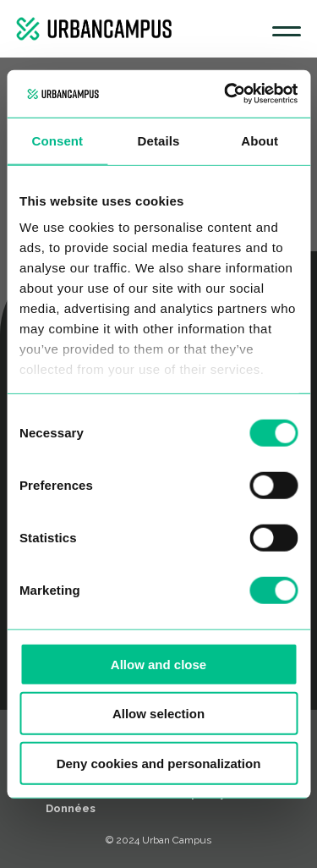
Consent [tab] (57, 140)
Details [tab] (159, 140)
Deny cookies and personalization (159, 763)
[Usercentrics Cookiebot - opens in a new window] (226, 94)
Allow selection (158, 714)
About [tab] (260, 140)
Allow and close (158, 664)
